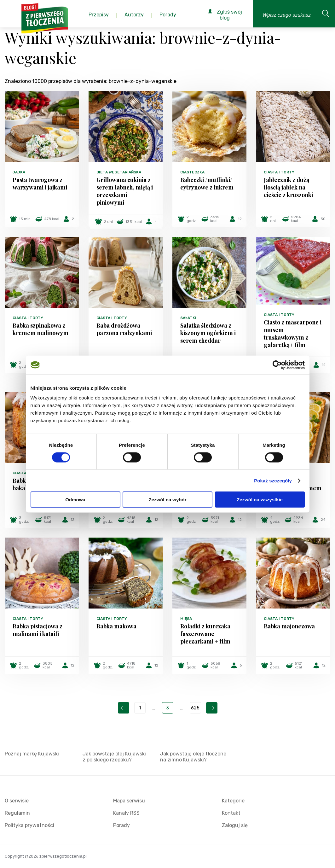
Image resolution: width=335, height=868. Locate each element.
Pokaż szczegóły (273, 480)
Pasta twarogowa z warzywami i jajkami (40, 184)
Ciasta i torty (279, 172)
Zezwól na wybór (167, 500)
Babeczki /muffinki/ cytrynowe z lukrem (207, 184)
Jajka (19, 172)
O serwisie (17, 801)
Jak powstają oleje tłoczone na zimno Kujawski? (193, 757)
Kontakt (231, 813)
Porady (121, 825)
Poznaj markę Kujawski (32, 754)
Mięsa (186, 619)
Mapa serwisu (129, 801)
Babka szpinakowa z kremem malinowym (40, 329)
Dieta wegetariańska (119, 172)
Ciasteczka (192, 172)
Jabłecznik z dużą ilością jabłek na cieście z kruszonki (288, 187)
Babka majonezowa (289, 626)
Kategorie (233, 801)
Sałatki (188, 318)
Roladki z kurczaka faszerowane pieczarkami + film (205, 634)
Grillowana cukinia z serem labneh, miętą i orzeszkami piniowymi (125, 191)
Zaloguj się (235, 825)
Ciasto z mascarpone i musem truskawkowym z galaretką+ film (293, 334)
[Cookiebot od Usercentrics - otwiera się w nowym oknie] (277, 365)
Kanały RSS (126, 813)
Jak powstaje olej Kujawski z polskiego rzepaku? (114, 757)
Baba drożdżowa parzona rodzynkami (124, 329)
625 (195, 708)
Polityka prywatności (29, 825)
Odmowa (75, 500)
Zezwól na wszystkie (260, 500)
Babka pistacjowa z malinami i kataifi (38, 630)
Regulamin (17, 813)
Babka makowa (116, 626)
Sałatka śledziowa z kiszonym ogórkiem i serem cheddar (208, 333)
